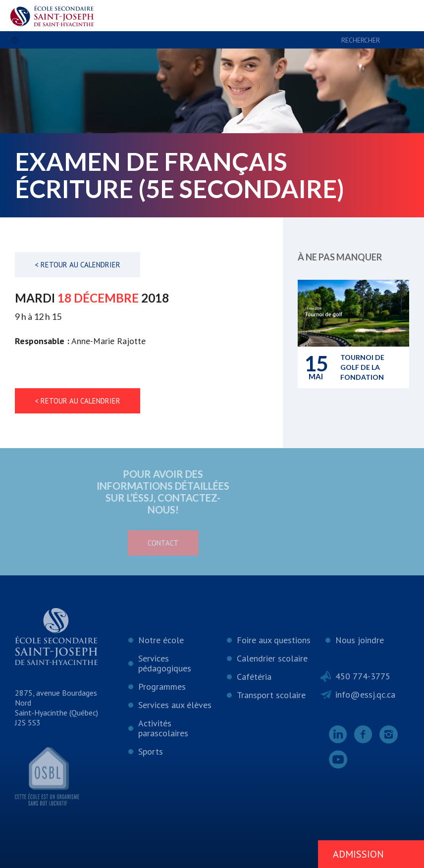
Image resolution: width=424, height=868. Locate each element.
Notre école (161, 640)
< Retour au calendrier (78, 265)
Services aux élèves (175, 705)
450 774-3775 (363, 676)
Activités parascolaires (163, 728)
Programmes (162, 687)
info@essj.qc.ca (365, 694)
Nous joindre (360, 640)
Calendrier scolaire (272, 658)
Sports (151, 751)
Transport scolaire (271, 695)
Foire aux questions (274, 640)
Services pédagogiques (165, 663)
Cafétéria (254, 677)
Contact (127, 543)
